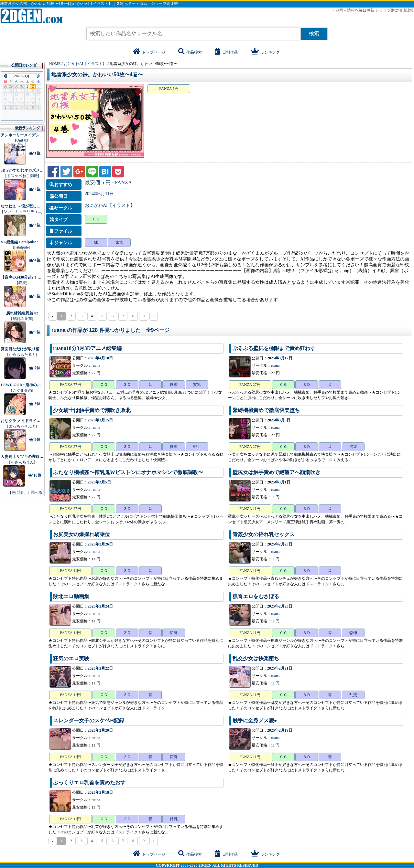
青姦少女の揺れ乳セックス (264, 534)
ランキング (265, 52)
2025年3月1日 (279, 482)
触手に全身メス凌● (255, 720)
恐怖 (353, 633)
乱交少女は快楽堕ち (256, 658)
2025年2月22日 (100, 668)
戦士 (197, 447)
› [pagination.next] (154, 316)
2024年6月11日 (99, 194)
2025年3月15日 (100, 420)
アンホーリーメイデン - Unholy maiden (34, 135)
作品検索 (190, 52)
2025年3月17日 (280, 358)
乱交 (353, 695)
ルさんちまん (22, 462)
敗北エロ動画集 (71, 596)
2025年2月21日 (280, 668)
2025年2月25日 (280, 544)
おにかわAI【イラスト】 (110, 205)
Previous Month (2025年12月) (5, 76)
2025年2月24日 (100, 606)
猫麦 (22, 283)
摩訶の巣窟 (22, 319)
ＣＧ (96, 219)
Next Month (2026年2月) (38, 76)
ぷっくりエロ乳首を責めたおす (89, 783)
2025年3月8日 (279, 420)
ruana (96, 365)
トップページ (149, 52)
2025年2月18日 (100, 792)
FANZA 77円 (70, 385)
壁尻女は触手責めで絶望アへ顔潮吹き (277, 472)
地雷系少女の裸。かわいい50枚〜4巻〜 (97, 74)
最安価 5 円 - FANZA (108, 182)
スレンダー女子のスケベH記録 (89, 720)
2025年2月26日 (100, 544)
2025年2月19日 (280, 730)
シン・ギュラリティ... (22, 212)
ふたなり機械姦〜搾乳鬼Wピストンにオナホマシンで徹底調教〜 (128, 472)
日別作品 (226, 52)
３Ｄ (127, 385)
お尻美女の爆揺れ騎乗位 (82, 534)
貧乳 (197, 385)
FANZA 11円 (250, 509)
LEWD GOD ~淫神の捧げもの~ (28, 385)
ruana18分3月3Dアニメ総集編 (87, 348)
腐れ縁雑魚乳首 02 (22, 313)
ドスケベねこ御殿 (22, 176)
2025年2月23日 (280, 606)
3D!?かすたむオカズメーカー (26, 170)
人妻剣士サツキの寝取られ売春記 (30, 457)
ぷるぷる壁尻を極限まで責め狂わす (274, 348)
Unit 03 (22, 140)
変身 (174, 633)
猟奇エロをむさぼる (256, 596)
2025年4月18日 (100, 358)
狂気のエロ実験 (71, 658)
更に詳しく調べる (27, 492)
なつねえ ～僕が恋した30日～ (26, 206)
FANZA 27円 (250, 385)
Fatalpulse (22, 247)
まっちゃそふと (22, 426)
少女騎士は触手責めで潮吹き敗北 (92, 410)
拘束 (174, 385)
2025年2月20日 (100, 730)
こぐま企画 (22, 390)
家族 (119, 242)
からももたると (22, 355)
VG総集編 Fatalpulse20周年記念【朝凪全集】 (40, 242)
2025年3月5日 (99, 482)
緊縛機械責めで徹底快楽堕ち (266, 410)
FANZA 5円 (169, 89)
